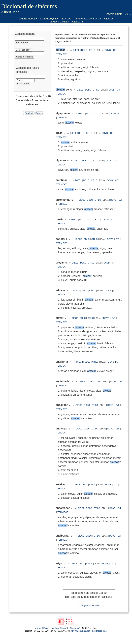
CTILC (92, 50)
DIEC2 (76, 50)
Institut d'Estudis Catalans (47, 628)
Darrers (39, 113)
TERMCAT (61, 54)
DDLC (84, 50)
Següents (30, 113)
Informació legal (99, 631)
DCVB (108, 50)
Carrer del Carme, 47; (70, 628)
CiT (115, 50)
